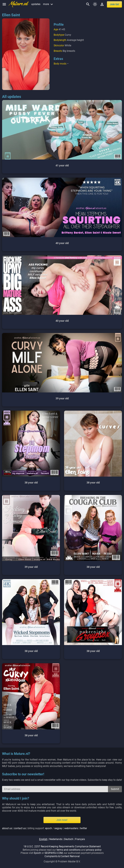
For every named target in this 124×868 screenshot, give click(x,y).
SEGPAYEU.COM (54, 853)
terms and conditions (69, 850)
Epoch (37, 853)
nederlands (56, 839)
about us (7, 828)
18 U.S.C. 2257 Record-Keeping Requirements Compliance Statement (62, 846)
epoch (49, 828)
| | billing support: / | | (45, 828)
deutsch (69, 839)
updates (36, 4)
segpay (58, 828)
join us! (114, 4)
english (43, 839)
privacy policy (94, 850)
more (48, 4)
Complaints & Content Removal (62, 856)
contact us (20, 828)
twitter (83, 828)
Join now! (62, 820)
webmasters (71, 828)
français (80, 839)
